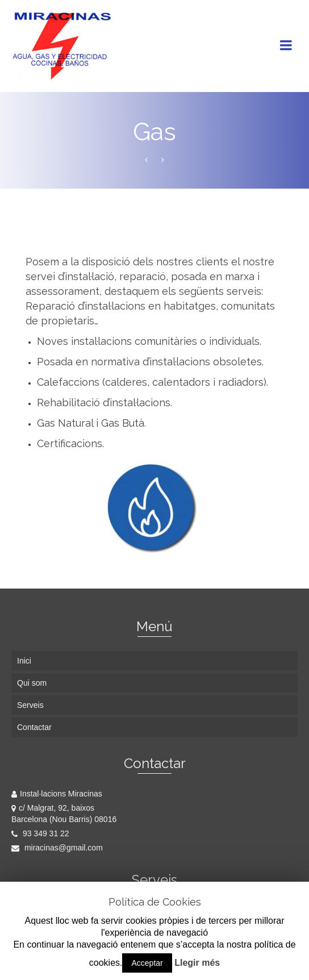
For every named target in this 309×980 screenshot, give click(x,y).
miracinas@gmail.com (57, 848)
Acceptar (147, 963)
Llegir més (197, 963)
